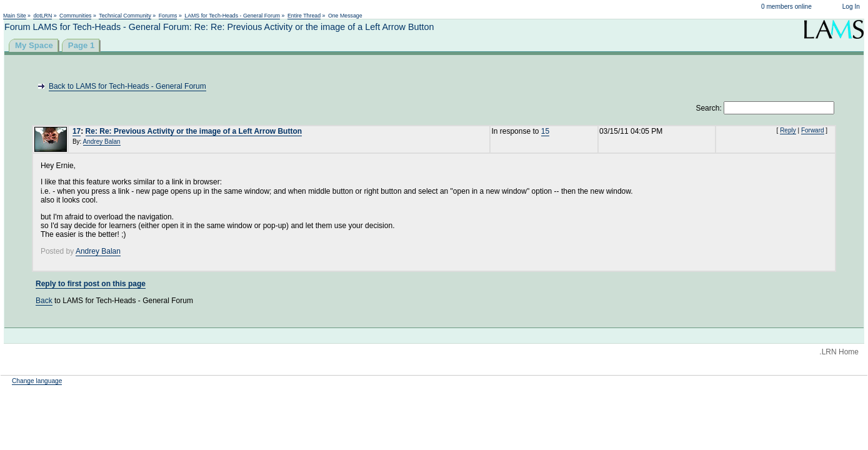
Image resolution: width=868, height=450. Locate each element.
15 (545, 131)
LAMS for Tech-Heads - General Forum (232, 16)
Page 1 (82, 45)
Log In (851, 7)
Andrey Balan (102, 142)
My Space (34, 45)
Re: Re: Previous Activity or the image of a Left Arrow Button (194, 131)
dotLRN (42, 16)
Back (44, 301)
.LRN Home (839, 352)
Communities (75, 16)
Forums (168, 16)
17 (77, 131)
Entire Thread (304, 16)
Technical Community (125, 16)
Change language (37, 381)
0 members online (786, 7)
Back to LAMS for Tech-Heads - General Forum (127, 86)
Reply (788, 130)
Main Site (15, 16)
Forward (813, 130)
